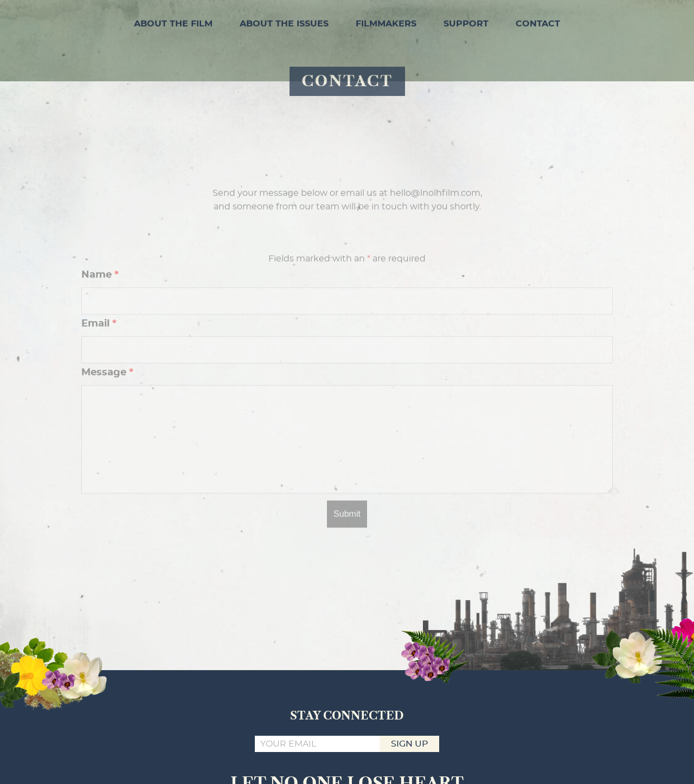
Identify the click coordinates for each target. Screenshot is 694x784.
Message (107, 390)
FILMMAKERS (386, 22)
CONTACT (538, 22)
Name (100, 292)
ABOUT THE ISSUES (284, 22)
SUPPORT (466, 22)
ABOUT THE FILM (173, 22)
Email (99, 341)
